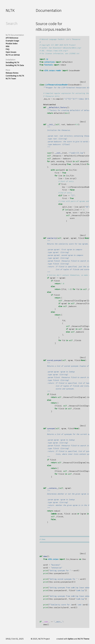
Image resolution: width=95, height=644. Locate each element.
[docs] (83, 82)
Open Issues (11, 52)
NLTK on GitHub (13, 55)
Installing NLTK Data (15, 65)
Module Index (12, 44)
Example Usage (12, 41)
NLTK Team (11, 79)
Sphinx (71, 639)
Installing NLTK (12, 62)
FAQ (8, 49)
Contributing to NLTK (15, 76)
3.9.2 (8, 639)
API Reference (12, 38)
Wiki (8, 46)
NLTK (10, 10)
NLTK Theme (84, 639)
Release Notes (12, 73)
